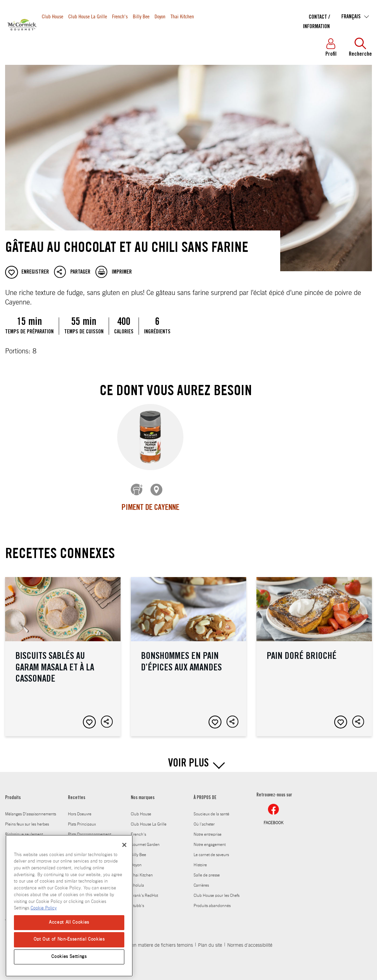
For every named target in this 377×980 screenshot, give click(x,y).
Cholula (137, 880)
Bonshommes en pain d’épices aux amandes (188, 652)
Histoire (200, 860)
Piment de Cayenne (150, 508)
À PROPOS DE (205, 793)
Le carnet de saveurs (211, 850)
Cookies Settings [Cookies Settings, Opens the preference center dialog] (69, 957)
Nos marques (143, 793)
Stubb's (137, 901)
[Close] (124, 845)
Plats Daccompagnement (89, 829)
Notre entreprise (208, 829)
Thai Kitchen (182, 16)
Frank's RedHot (144, 890)
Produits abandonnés (212, 901)
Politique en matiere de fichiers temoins (153, 940)
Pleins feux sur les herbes (27, 819)
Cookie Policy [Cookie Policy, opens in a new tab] (44, 908)
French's (120, 16)
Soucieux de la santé (211, 809)
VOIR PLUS (188, 759)
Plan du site (210, 940)
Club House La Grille (88, 16)
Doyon (160, 16)
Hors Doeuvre (80, 809)
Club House (52, 16)
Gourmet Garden (145, 839)
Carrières (201, 880)
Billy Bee (141, 16)
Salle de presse (207, 870)
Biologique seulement (24, 829)
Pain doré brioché (314, 652)
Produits (51, 38)
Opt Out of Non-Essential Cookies (69, 939)
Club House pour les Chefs (217, 890)
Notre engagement (210, 839)
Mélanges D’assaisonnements (31, 809)
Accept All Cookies (69, 922)
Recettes (78, 38)
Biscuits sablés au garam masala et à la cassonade (63, 652)
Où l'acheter (204, 819)
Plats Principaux (82, 819)
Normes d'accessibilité (250, 940)
